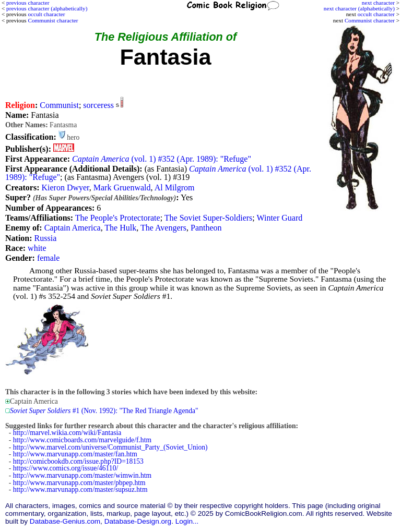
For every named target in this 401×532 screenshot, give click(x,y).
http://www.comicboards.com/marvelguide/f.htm (82, 440)
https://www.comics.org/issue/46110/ (66, 468)
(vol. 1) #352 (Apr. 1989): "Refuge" (162, 159)
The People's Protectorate (118, 218)
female (49, 258)
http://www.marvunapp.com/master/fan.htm (75, 454)
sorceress (98, 105)
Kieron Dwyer (65, 188)
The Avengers (163, 228)
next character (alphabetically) (359, 8)
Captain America (73, 228)
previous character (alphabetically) (47, 8)
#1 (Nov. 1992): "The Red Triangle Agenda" (104, 411)
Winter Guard (279, 218)
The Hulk (120, 228)
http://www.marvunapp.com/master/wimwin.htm (82, 475)
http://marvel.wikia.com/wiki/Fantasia (67, 433)
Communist (59, 105)
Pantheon (206, 228)
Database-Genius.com (65, 521)
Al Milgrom (175, 188)
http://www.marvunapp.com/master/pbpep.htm (79, 483)
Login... (187, 521)
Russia (46, 238)
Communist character (370, 20)
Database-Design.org (138, 521)
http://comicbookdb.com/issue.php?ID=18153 (78, 461)
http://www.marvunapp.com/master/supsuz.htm (80, 489)
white (37, 248)
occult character (376, 14)
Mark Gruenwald (122, 188)
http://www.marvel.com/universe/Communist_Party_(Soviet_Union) (110, 447)
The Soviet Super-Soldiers (209, 218)
